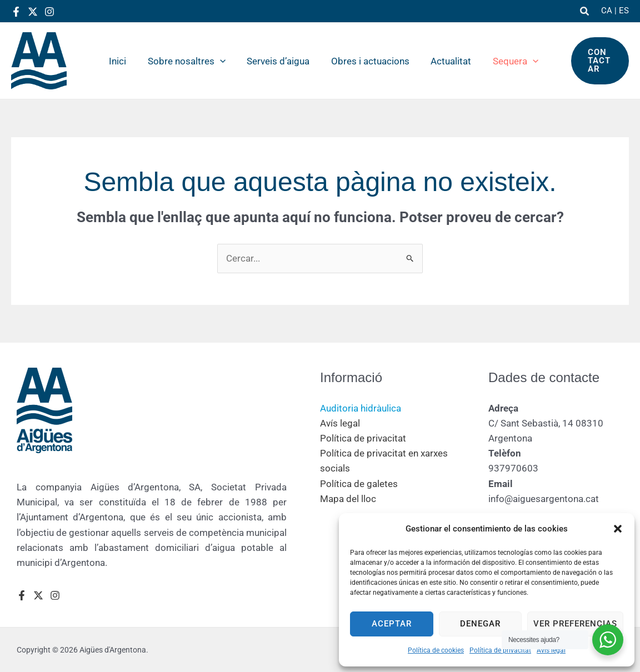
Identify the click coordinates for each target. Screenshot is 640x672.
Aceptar (392, 624)
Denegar (480, 624)
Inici (120, 61)
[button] (618, 529)
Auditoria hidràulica (361, 408)
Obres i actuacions (365, 61)
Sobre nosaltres (187, 61)
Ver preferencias (575, 624)
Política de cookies (436, 650)
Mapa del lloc (348, 499)
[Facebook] (16, 12)
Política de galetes (359, 484)
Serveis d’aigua (276, 61)
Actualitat (444, 61)
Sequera (506, 61)
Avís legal (551, 650)
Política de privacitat (500, 650)
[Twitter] (33, 12)
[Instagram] (49, 12)
